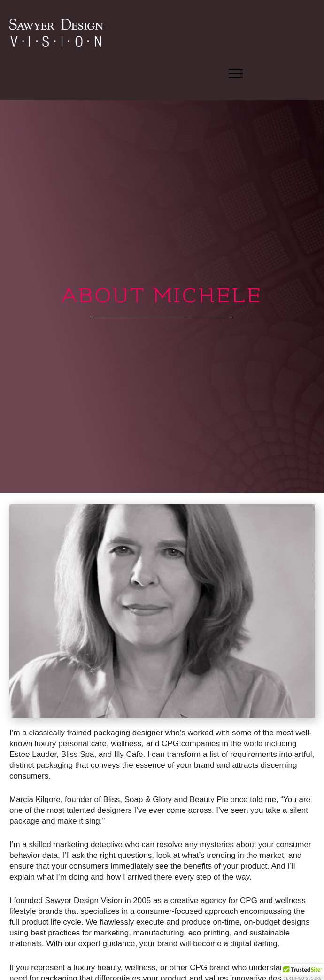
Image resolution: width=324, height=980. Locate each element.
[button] (236, 74)
